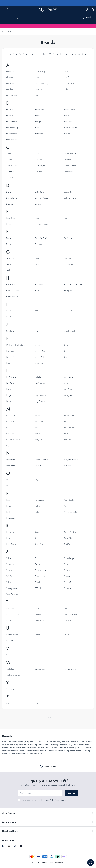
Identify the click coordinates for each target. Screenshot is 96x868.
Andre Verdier (69, 83)
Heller (37, 291)
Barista (67, 116)
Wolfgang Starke (13, 675)
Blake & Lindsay (70, 128)
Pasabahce (39, 500)
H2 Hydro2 (11, 285)
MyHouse (68, 439)
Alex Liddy (10, 77)
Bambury (10, 116)
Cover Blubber (70, 166)
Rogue (37, 538)
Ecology (38, 218)
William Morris (70, 669)
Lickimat (9, 389)
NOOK (38, 466)
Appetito (38, 89)
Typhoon (67, 620)
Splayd (9, 582)
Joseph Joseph (70, 331)
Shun (66, 564)
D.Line (9, 192)
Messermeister (70, 427)
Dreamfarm (11, 204)
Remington (10, 532)
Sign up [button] (71, 793)
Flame (9, 238)
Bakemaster (40, 110)
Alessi (66, 71)
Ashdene (38, 95)
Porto (37, 512)
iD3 (36, 311)
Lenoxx (67, 383)
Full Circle (68, 238)
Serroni (38, 564)
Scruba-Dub (11, 564)
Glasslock (10, 258)
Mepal (38, 427)
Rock (8, 538)
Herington (68, 291)
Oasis (8, 480)
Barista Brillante (12, 122)
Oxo (8, 486)
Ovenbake (68, 480)
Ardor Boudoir (12, 95)
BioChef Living (12, 128)
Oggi (37, 480)
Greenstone (69, 264)
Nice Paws (11, 466)
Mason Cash (69, 415)
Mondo (67, 433)
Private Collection (71, 512)
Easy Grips (10, 218)
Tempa (67, 608)
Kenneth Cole (40, 351)
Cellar (37, 154)
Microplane (11, 433)
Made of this (11, 415)
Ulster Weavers (12, 635)
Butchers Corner (13, 140)
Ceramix (10, 160)
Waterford (10, 669)
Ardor (66, 89)
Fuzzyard (39, 244)
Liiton (37, 389)
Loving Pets (68, 395)
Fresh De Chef (41, 238)
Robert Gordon (70, 532)
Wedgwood (40, 669)
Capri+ (9, 154)
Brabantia (39, 134)
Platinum (38, 506)
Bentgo (38, 122)
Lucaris (9, 401)
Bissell (37, 128)
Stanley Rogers (12, 588)
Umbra (67, 635)
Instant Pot (68, 311)
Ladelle (38, 377)
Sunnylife (67, 588)
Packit (8, 500)
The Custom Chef (13, 614)
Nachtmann (11, 460)
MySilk (9, 445)
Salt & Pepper (69, 558)
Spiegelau (68, 576)
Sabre (9, 558)
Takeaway (10, 608)
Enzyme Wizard (41, 224)
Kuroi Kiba (39, 363)
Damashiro (68, 192)
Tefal (37, 608)
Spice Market (40, 576)
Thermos (38, 614)
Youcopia (10, 689)
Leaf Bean (10, 383)
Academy (10, 71)
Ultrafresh (39, 635)
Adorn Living (40, 71)
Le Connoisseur (41, 383)
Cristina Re (10, 172)
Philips (9, 506)
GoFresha (68, 258)
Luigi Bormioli (40, 401)
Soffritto (67, 570)
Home (5, 32)
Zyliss (37, 703)
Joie (36, 331)
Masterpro (39, 421)
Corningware (40, 166)
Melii (8, 427)
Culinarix (10, 178)
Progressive (11, 518)
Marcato (38, 415)
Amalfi (66, 77)
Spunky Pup (68, 582)
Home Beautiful (12, 297)
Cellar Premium (70, 154)
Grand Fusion (12, 264)
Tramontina (39, 620)
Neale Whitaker (42, 460)
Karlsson (38, 345)
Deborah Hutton (70, 198)
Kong (8, 363)
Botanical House (13, 134)
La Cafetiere (11, 377)
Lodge (9, 395)
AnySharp (10, 89)
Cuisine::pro (69, 172)
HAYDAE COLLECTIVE (73, 285)
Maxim (67, 421)
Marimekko (11, 421)
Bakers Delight (70, 110)
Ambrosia (10, 83)
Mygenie (39, 439)
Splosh (38, 582)
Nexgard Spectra (71, 460)
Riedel (37, 532)
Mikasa (38, 433)
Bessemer (68, 122)
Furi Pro (9, 244)
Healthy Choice (13, 291)
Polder (9, 512)
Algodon (38, 77)
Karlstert (67, 345)
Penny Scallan (69, 500)
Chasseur (68, 160)
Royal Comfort (12, 544)
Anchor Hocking (41, 83)
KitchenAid (39, 357)
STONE (38, 588)
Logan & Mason (41, 395)
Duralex (38, 204)
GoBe (37, 258)
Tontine (9, 620)
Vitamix (9, 655)
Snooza (9, 570)
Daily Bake (39, 192)
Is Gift (8, 317)
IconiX (9, 311)
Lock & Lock (69, 389)
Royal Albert (69, 538)
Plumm (66, 506)
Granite (38, 264)
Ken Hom (10, 351)
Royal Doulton (40, 544)
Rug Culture (68, 544)
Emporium (10, 224)
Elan (66, 218)
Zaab (8, 703)
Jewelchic (10, 331)
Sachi (37, 558)
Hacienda (39, 285)
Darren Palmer (12, 198)
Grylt (8, 270)
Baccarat (10, 110)
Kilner (66, 351)
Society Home (41, 570)
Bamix (37, 116)
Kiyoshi (67, 357)
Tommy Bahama (70, 614)
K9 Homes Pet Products (15, 345)
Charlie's (38, 160)
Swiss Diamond (12, 594)
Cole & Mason (12, 166)
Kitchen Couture (13, 357)
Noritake (67, 466)
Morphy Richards (13, 439)
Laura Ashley (69, 377)
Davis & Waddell (42, 198)
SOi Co (9, 576)
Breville (67, 134)
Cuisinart (38, 172)
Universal (10, 641)
